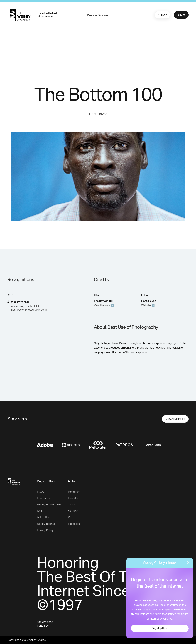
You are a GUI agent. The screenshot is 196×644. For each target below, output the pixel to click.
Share (181, 15)
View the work (102, 306)
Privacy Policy (45, 530)
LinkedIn (73, 498)
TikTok (72, 505)
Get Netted (43, 517)
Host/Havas (98, 114)
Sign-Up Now (160, 628)
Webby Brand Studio (49, 505)
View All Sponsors (175, 419)
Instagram (74, 492)
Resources (43, 498)
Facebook (74, 524)
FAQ (39, 511)
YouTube (73, 511)
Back (162, 15)
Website (146, 306)
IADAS (41, 492)
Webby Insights (46, 524)
